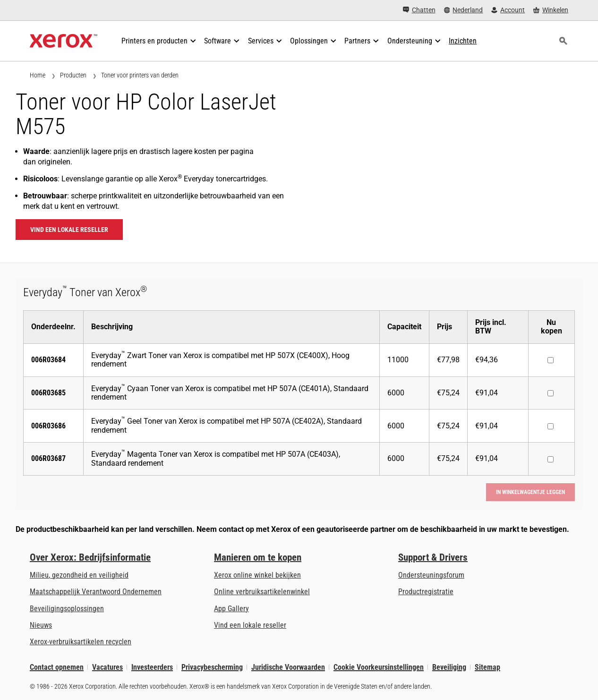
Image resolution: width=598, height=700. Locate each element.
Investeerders (152, 667)
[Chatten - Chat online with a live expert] (419, 10)
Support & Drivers (433, 557)
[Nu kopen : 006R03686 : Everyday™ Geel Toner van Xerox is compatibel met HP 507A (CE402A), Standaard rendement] (551, 426)
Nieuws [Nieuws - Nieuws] (41, 625)
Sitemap (487, 667)
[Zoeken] (563, 41)
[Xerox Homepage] (64, 41)
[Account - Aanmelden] (508, 10)
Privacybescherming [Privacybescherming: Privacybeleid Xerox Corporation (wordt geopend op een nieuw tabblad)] (212, 667)
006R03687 (48, 458)
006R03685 (48, 393)
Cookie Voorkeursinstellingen (379, 667)
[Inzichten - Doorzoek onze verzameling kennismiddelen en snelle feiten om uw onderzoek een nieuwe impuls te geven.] (463, 41)
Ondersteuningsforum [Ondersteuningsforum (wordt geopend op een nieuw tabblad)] (431, 575)
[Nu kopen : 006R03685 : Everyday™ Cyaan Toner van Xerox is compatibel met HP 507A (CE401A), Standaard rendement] (551, 393)
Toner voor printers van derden (140, 75)
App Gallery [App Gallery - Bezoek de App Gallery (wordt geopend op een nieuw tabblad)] (231, 609)
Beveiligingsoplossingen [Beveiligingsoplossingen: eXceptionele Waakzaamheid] (67, 609)
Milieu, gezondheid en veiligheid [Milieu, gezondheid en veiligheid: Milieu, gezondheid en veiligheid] (79, 575)
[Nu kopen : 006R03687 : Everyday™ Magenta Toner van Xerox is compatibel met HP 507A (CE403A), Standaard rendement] (551, 459)
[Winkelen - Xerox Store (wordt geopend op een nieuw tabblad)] (551, 10)
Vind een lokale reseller (69, 230)
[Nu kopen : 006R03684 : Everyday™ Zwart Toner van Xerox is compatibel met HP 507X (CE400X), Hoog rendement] (551, 360)
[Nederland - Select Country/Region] (464, 10)
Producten (73, 75)
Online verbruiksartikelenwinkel (262, 592)
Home (38, 75)
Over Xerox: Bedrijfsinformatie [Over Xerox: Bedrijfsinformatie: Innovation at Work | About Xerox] (90, 557)
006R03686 (48, 426)
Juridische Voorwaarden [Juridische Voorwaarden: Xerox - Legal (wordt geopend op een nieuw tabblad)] (288, 667)
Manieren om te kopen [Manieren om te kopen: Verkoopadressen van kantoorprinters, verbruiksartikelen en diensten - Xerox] (258, 557)
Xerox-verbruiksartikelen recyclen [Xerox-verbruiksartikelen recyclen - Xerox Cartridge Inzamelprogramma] (81, 642)
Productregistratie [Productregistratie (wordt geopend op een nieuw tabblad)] (426, 592)
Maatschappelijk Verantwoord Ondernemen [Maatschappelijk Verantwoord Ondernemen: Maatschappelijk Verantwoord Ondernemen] (96, 592)
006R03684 (48, 360)
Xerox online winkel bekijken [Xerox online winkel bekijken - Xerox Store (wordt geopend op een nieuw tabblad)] (257, 575)
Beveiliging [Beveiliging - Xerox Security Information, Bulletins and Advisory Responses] (449, 667)
